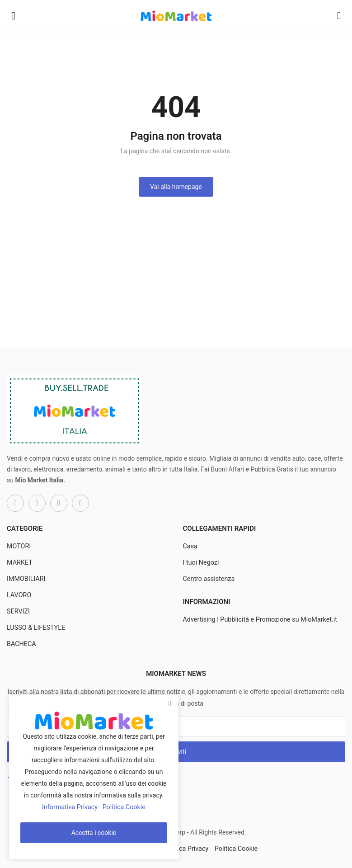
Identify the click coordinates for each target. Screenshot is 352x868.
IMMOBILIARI (26, 579)
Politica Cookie (235, 849)
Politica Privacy (186, 849)
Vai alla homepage (176, 187)
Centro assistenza (208, 579)
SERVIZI (18, 612)
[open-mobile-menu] (14, 16)
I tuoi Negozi (201, 563)
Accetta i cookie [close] (94, 833)
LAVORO (19, 595)
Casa (190, 547)
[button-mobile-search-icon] (339, 16)
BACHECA (21, 644)
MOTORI (19, 547)
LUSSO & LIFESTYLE (35, 628)
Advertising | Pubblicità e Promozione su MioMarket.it (258, 620)
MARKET (19, 563)
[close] (170, 704)
